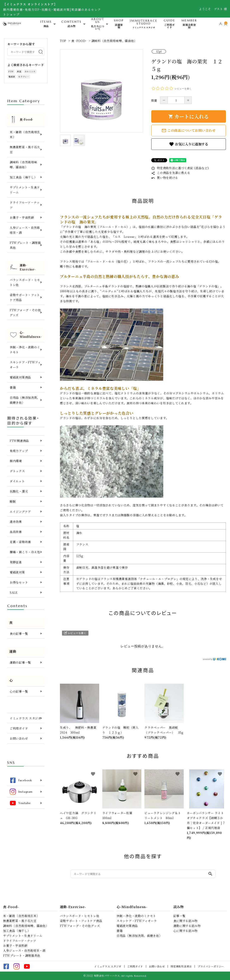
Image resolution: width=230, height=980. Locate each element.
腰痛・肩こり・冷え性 (25, 552)
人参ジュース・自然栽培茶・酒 (25, 230)
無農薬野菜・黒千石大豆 (25, 149)
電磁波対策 (17, 572)
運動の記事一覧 (20, 662)
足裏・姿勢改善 (20, 542)
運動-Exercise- (73, 907)
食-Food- (11, 907)
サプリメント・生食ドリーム (25, 190)
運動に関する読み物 (187, 926)
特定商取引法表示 (181, 966)
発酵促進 (16, 562)
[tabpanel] (101, 91)
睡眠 (13, 501)
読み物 (179, 907)
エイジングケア (20, 511)
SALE (14, 592)
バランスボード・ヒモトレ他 (25, 282)
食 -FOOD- (79, 41)
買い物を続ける (165, 178)
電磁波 (12, 77)
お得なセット (19, 582)
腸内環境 (16, 461)
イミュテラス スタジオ (25, 718)
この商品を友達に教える (171, 173)
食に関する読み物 (186, 921)
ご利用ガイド (19, 728)
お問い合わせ (19, 738)
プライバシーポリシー (211, 966)
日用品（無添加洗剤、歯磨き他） (25, 400)
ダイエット (17, 481)
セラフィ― (24, 77)
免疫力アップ (19, 451)
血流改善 (16, 532)
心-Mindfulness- (132, 907)
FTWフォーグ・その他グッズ (25, 312)
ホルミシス (30, 71)
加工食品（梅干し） (23, 177)
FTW (11, 71)
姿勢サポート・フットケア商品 (81, 921)
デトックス (17, 471)
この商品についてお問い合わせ (189, 131)
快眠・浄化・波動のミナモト (25, 350)
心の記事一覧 (19, 691)
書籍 (13, 387)
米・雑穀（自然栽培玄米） (25, 134)
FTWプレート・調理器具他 (25, 245)
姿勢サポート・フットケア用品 (25, 297)
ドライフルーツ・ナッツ (25, 205)
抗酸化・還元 (19, 491)
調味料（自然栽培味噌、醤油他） (114, 41)
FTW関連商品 (19, 441)
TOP (63, 41)
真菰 (19, 71)
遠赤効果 (16, 522)
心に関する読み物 (186, 931)
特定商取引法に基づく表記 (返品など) (180, 168)
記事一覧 (179, 916)
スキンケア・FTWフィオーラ (25, 365)
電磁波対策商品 (20, 377)
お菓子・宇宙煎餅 (22, 217)
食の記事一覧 (19, 634)
